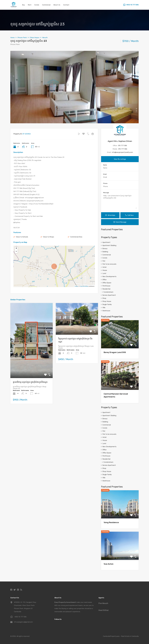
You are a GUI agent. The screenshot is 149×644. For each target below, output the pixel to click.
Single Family (107, 304)
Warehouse (106, 311)
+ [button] (16, 248)
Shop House (107, 301)
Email (105, 174)
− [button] (16, 252)
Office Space (107, 283)
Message (106, 193)
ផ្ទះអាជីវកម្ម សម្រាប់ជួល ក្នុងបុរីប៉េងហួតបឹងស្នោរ (30, 382)
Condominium (108, 292)
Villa (104, 308)
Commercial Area (76, 237)
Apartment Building (109, 245)
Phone (105, 183)
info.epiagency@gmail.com (23, 622)
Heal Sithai (104, 610)
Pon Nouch (103, 603)
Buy (23, 5)
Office (104, 280)
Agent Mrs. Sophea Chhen (120, 141)
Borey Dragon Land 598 (115, 352)
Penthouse (106, 286)
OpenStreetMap (84, 286)
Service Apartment (109, 295)
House (105, 270)
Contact (66, 5)
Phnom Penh (22, 38)
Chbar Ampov (35, 38)
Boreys (105, 249)
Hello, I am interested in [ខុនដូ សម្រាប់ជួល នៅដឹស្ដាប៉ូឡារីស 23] (120, 202)
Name (105, 165)
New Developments (109, 277)
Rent (30, 5)
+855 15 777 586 (132, 5)
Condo (37, 5)
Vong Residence (111, 522)
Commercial (46, 5)
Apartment (106, 242)
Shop (104, 298)
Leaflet (76, 286)
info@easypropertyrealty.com (122, 152)
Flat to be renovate (109, 264)
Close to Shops (49, 237)
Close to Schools (22, 237)
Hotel (104, 267)
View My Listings (120, 159)
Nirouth (45, 38)
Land (104, 273)
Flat (104, 261)
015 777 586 (123, 146)
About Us (57, 5)
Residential (106, 289)
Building (105, 252)
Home (12, 38)
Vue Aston (109, 564)
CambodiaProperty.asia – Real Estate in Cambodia (121, 636)
